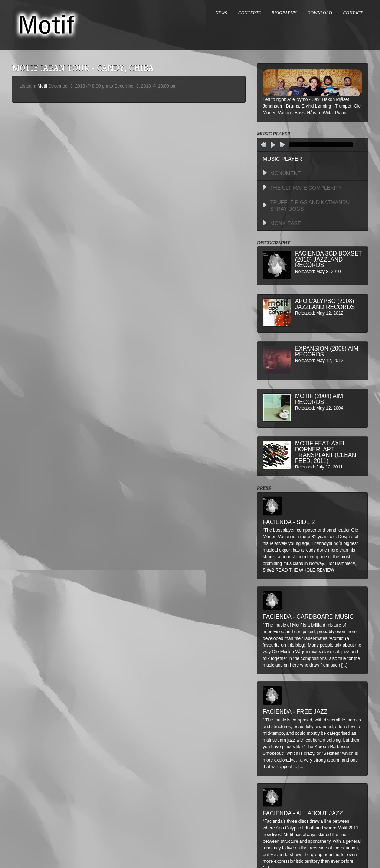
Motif (42, 86)
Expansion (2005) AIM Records (327, 351)
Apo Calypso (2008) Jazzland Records (325, 304)
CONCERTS (249, 13)
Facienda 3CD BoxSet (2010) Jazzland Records (328, 259)
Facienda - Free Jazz (295, 712)
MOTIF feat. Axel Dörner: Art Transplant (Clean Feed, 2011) (325, 452)
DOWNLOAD (320, 13)
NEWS (221, 13)
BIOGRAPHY (284, 13)
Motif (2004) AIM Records (319, 399)
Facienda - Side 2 (289, 522)
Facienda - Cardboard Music (308, 617)
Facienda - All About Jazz (303, 813)
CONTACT (353, 13)
